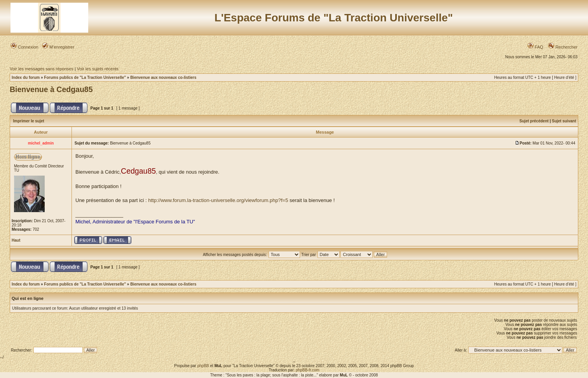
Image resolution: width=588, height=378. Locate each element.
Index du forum (26, 78)
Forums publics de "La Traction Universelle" (85, 78)
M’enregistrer (58, 47)
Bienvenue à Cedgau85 (51, 89)
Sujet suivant (564, 121)
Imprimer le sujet (29, 121)
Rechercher (563, 47)
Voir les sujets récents (98, 69)
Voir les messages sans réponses (42, 69)
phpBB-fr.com (308, 370)
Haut (16, 240)
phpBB (203, 366)
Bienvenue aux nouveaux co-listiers (163, 78)
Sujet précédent (534, 121)
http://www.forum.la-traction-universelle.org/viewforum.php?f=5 (218, 200)
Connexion (24, 47)
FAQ (535, 47)
